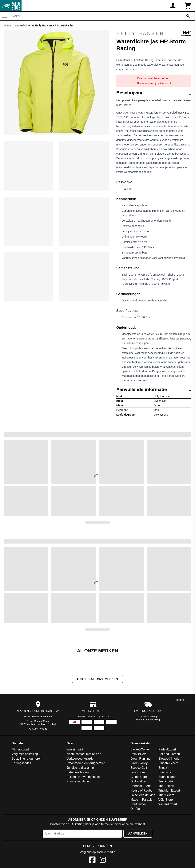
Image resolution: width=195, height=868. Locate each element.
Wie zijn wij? (75, 749)
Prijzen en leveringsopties (84, 777)
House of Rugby (141, 790)
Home (7, 25)
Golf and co (138, 781)
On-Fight (136, 809)
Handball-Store (141, 786)
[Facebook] (92, 860)
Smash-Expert (168, 763)
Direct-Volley (139, 763)
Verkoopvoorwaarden (81, 759)
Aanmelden (138, 833)
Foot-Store (138, 772)
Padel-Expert (167, 749)
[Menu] (5, 16)
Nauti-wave (138, 804)
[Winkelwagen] (188, 6)
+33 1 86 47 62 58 (38, 729)
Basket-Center (140, 749)
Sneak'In (164, 768)
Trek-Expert (166, 786)
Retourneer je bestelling (148, 720)
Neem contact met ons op (38, 717)
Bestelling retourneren (27, 759)
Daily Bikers (138, 754)
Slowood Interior (169, 759)
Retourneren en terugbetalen (86, 763)
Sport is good (167, 777)
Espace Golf (139, 768)
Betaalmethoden (78, 772)
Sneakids (165, 772)
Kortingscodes (21, 763)
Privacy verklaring (78, 781)
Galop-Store (139, 777)
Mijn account (20, 749)
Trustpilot (180, 700)
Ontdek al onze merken (97, 679)
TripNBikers (166, 795)
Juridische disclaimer (81, 768)
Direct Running (141, 759)
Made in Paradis (141, 800)
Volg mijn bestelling (25, 754)
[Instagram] (103, 860)
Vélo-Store (166, 800)
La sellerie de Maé (143, 795)
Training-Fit (166, 781)
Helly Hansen (154, 33)
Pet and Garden (169, 754)
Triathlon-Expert (169, 790)
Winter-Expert (168, 804)
